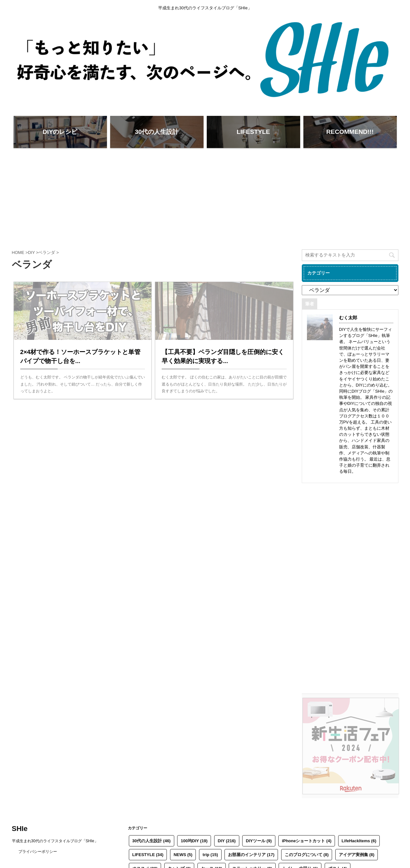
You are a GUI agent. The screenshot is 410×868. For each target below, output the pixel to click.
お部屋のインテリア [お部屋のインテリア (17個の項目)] (251, 855)
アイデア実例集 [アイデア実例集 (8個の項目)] (357, 855)
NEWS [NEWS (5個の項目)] (183, 855)
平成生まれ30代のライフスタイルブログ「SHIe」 (55, 841)
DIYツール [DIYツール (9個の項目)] (259, 841)
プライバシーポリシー (38, 852)
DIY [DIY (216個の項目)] (227, 841)
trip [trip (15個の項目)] (210, 855)
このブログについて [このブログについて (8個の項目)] (307, 855)
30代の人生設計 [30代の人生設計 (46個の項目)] (152, 841)
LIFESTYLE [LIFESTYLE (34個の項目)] (148, 855)
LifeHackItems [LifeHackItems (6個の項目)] (359, 841)
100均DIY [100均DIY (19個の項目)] (194, 841)
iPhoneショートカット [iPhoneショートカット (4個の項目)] (307, 841)
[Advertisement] (205, 198)
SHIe (20, 829)
